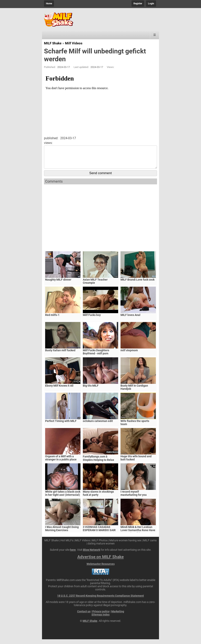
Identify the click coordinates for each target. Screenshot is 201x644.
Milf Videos (74, 43)
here (73, 554)
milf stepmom (129, 355)
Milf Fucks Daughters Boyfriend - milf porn (96, 357)
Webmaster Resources (101, 569)
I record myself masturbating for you (134, 498)
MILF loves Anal (130, 320)
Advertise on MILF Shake (100, 562)
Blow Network (92, 554)
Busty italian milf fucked (60, 355)
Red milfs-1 (52, 320)
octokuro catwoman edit (98, 426)
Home (49, 4)
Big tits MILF (91, 390)
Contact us (84, 616)
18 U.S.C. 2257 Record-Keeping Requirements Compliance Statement (100, 600)
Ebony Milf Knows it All (59, 390)
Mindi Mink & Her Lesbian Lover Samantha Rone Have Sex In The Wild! (138, 535)
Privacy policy (101, 616)
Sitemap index (100, 619)
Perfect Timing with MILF (61, 426)
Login (151, 4)
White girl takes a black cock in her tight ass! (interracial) (63, 498)
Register (138, 4)
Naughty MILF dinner (58, 284)
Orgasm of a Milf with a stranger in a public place (61, 463)
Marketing (118, 616)
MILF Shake (53, 43)
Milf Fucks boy (92, 320)
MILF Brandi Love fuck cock (138, 284)
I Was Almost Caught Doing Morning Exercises (62, 533)
